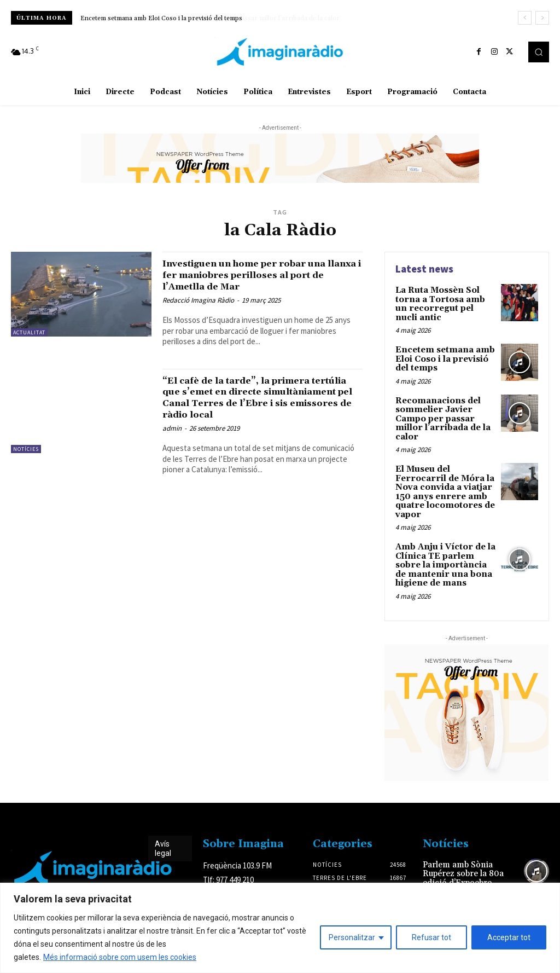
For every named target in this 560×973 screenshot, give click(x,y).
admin (172, 428)
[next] (542, 18)
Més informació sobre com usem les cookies (120, 957)
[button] (539, 52)
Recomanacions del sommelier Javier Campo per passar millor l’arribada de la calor (441, 413)
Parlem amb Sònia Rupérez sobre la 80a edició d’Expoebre (461, 859)
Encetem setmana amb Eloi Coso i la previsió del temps (161, 18)
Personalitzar (352, 937)
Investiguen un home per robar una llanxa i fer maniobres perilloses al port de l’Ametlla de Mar (261, 275)
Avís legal (163, 834)
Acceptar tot (509, 937)
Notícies (26, 449)
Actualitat (29, 332)
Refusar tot (431, 937)
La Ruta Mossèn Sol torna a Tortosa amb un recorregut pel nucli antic (444, 303)
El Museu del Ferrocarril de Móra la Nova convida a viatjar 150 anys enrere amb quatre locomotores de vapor (443, 483)
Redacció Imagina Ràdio (198, 300)
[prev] (525, 18)
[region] (280, 928)
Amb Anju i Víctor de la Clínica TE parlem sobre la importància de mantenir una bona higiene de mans (444, 553)
